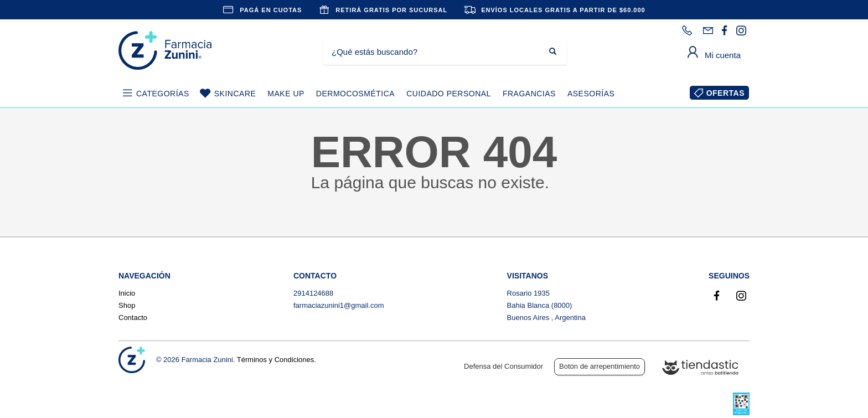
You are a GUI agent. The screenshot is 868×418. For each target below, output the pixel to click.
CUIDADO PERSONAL (449, 94)
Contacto (133, 318)
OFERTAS (725, 93)
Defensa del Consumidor (503, 366)
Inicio (127, 293)
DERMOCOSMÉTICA (355, 94)
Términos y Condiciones (275, 360)
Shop (127, 305)
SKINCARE (235, 94)
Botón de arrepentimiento (600, 366)
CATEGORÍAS (163, 94)
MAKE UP (286, 94)
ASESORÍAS (591, 94)
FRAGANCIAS (529, 94)
